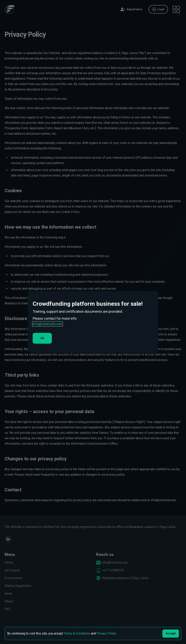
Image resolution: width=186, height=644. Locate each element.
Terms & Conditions (77, 633)
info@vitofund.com (47, 324)
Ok (42, 338)
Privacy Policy (106, 633)
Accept (171, 633)
